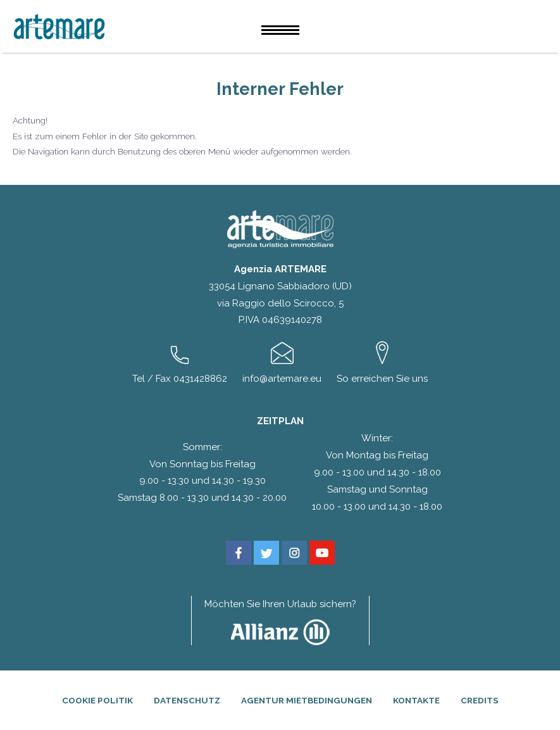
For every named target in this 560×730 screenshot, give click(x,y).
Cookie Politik (97, 700)
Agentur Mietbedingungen (307, 700)
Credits (480, 700)
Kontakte (416, 700)
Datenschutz (187, 700)
